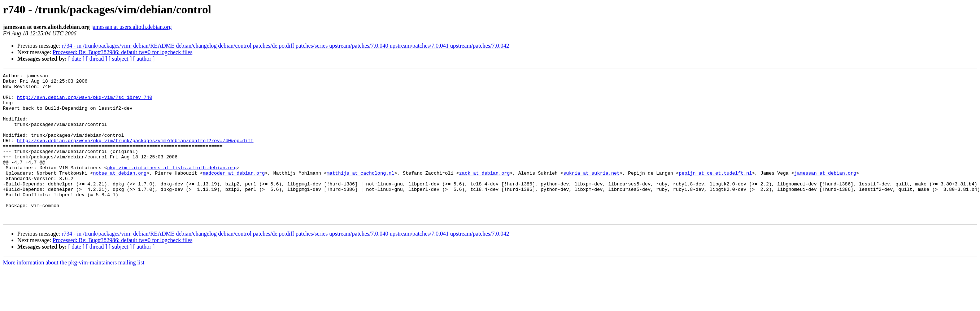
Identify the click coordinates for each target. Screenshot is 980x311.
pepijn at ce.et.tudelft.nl (715, 193)
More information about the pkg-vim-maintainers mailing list (74, 292)
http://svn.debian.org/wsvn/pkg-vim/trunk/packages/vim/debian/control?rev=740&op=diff (135, 154)
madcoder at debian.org (234, 193)
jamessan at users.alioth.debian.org (131, 27)
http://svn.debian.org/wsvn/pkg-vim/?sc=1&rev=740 (84, 102)
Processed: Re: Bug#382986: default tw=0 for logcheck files (123, 52)
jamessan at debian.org (825, 193)
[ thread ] (97, 59)
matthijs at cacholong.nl (360, 193)
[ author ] (144, 59)
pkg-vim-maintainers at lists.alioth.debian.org (172, 187)
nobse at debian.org (120, 193)
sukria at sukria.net (591, 193)
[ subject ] (120, 59)
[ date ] (76, 59)
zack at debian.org (484, 193)
